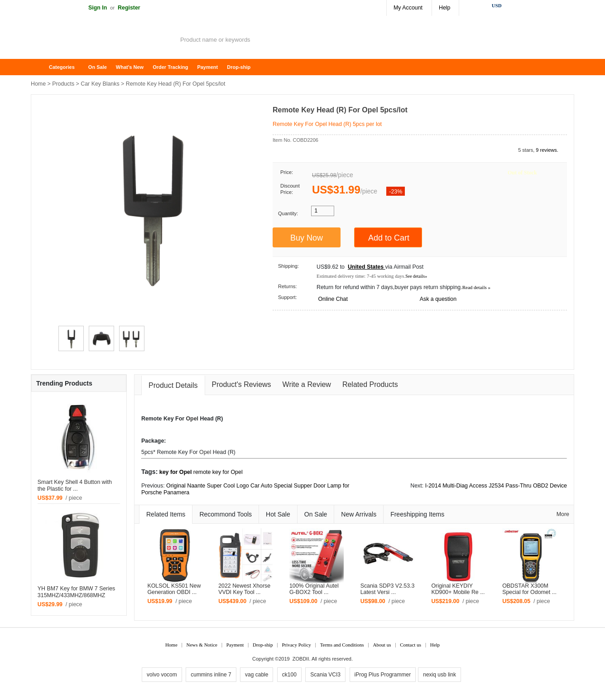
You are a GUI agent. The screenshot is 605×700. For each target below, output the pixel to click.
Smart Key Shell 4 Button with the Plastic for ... (75, 485)
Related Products (370, 384)
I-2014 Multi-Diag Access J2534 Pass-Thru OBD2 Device (496, 486)
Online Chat (333, 299)
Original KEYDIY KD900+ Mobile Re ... (458, 589)
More (563, 514)
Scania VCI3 (325, 675)
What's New (130, 67)
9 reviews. (547, 150)
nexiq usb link (439, 675)
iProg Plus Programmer (383, 675)
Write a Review (307, 384)
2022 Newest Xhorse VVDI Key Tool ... (244, 589)
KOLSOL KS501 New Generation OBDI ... (174, 589)
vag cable (257, 675)
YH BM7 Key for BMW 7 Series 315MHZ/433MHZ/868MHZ (76, 592)
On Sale (98, 67)
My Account (408, 8)
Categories (62, 67)
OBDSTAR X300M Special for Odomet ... (529, 589)
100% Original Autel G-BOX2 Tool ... (314, 589)
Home (42, 67)
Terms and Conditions (342, 645)
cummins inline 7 (211, 675)
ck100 (289, 675)
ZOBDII (301, 659)
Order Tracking (170, 67)
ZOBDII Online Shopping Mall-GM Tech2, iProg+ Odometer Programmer (103, 41)
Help (444, 8)
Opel (192, 419)
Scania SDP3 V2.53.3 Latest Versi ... (388, 589)
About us (382, 645)
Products (63, 84)
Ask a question (438, 299)
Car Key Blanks (100, 84)
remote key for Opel (218, 472)
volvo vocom (162, 675)
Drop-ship (239, 67)
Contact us (411, 645)
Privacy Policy (296, 645)
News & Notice (202, 645)
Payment (207, 67)
